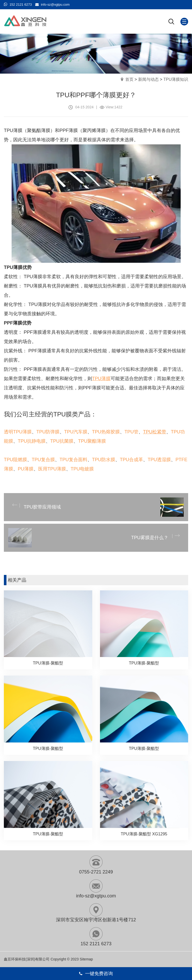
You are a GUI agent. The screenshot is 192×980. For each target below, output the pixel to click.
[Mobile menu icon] (184, 22)
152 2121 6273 (21, 5)
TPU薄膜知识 (176, 79)
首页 (129, 79)
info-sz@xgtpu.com (55, 5)
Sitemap (86, 959)
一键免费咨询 (96, 974)
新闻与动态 (148, 79)
